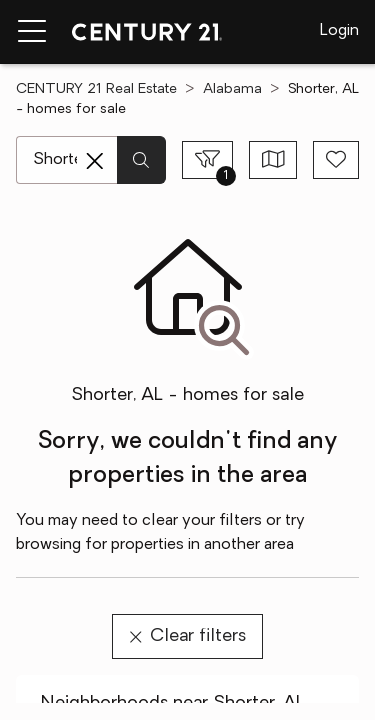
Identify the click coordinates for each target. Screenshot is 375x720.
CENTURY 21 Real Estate (96, 89)
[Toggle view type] (273, 160)
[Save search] (336, 160)
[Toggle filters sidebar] (207, 160)
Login (339, 31)
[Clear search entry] (95, 161)
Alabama (232, 89)
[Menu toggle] (32, 32)
